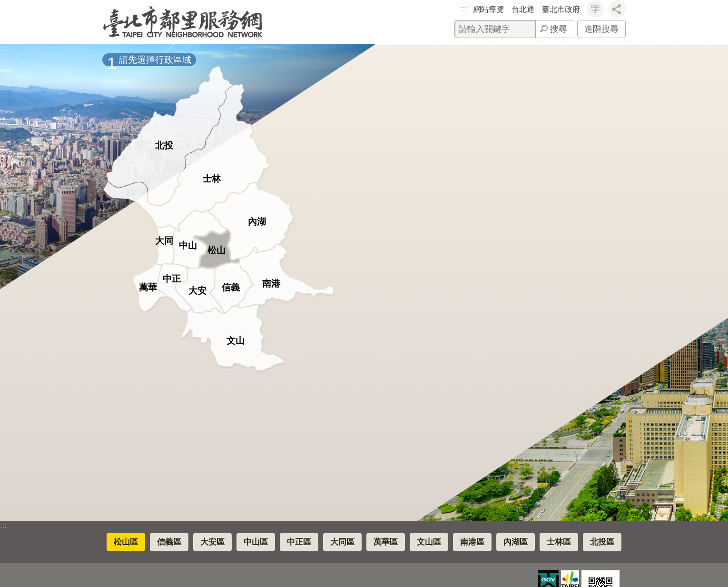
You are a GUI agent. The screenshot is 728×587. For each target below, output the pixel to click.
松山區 (126, 542)
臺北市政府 (561, 9)
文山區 (429, 542)
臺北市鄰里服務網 (183, 22)
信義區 (169, 542)
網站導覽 (489, 9)
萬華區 (386, 542)
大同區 (342, 542)
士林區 (559, 542)
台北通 (523, 9)
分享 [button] (617, 9)
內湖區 (516, 542)
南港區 (472, 542)
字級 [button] (595, 9)
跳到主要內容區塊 (5, 5)
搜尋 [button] (559, 29)
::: (463, 9)
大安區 (212, 542)
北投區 (602, 542)
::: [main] (3, 48)
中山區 (256, 542)
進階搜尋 (601, 29)
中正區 (299, 542)
